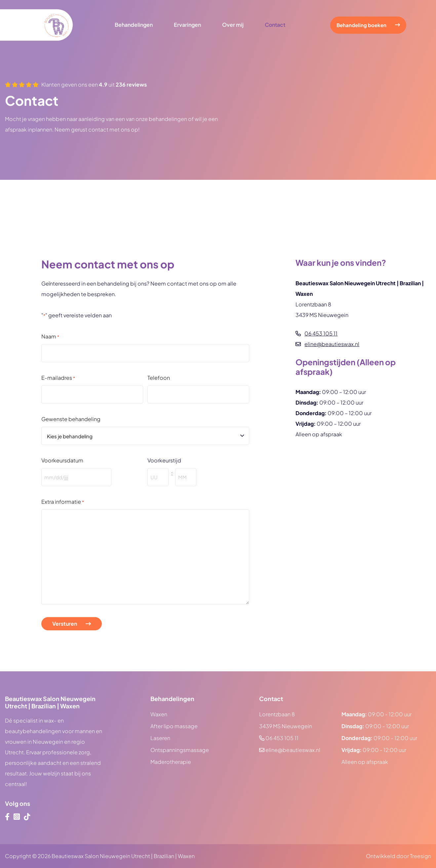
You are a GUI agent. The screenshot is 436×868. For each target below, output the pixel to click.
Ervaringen (187, 25)
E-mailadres (58, 378)
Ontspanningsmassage (180, 750)
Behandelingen (134, 25)
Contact (275, 25)
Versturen (65, 624)
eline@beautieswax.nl (332, 344)
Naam (50, 337)
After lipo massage (174, 726)
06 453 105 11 (321, 333)
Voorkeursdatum (62, 460)
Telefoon (159, 378)
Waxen (159, 714)
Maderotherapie (171, 762)
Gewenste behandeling (71, 419)
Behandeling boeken (361, 25)
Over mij (233, 25)
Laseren (160, 738)
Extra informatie (63, 502)
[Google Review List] (218, 195)
